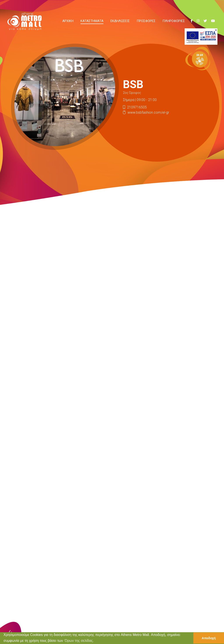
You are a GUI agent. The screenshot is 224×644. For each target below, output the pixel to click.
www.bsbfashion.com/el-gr (148, 112)
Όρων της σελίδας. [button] (79, 641)
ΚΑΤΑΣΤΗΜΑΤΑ (92, 21)
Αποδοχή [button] (209, 638)
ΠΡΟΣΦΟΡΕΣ (146, 21)
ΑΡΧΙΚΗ (68, 21)
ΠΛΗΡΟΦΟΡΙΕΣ (174, 21)
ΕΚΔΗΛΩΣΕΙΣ (120, 21)
